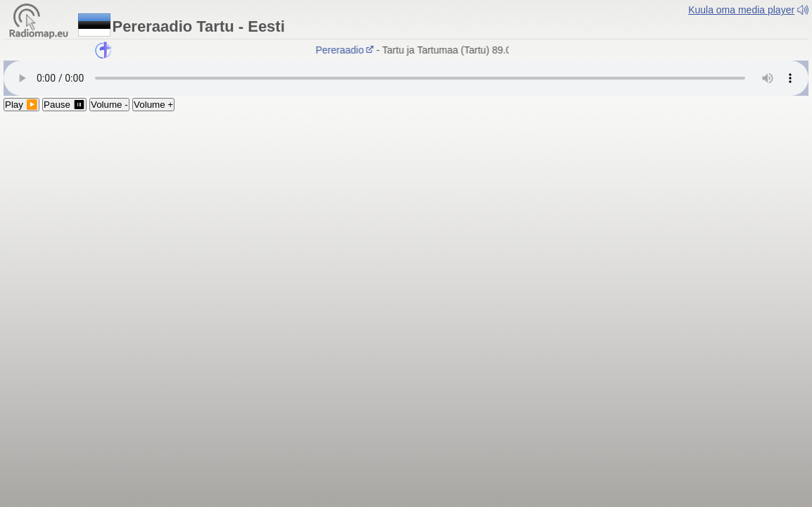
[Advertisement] (406, 217)
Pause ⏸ (64, 105)
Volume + (153, 105)
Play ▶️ (21, 105)
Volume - (109, 105)
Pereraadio (346, 50)
